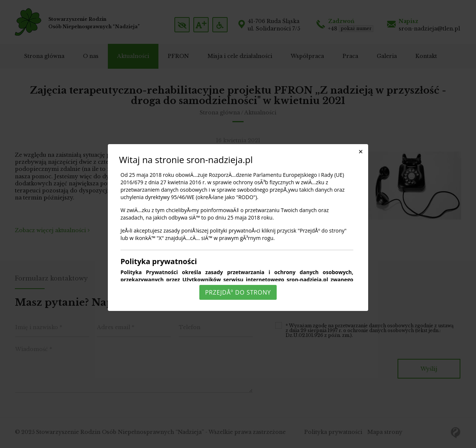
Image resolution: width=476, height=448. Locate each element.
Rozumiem (239, 442)
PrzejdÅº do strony (238, 292)
